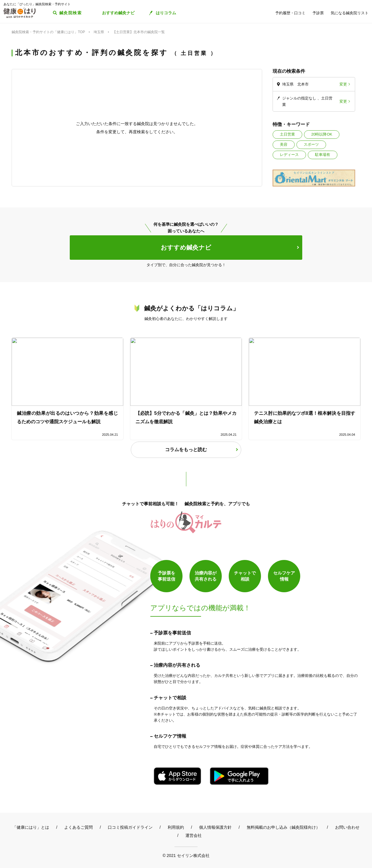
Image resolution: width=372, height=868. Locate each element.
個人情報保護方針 (215, 827)
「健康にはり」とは (31, 827)
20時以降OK (322, 134)
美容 (284, 144)
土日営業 (287, 134)
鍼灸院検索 (70, 13)
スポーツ (311, 144)
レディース (289, 155)
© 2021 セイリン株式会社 (186, 855)
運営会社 (194, 835)
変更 (343, 84)
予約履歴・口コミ (290, 13)
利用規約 (176, 827)
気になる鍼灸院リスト (350, 13)
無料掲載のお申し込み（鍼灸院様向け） (283, 827)
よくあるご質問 (78, 827)
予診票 (318, 13)
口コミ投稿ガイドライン (130, 827)
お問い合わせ (347, 827)
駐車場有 (323, 155)
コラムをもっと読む (186, 450)
